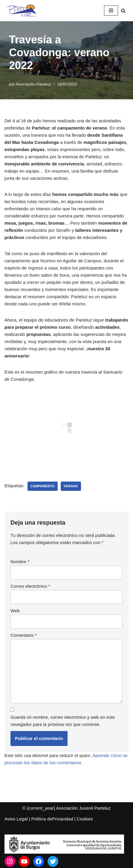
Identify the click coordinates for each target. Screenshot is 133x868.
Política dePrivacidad (52, 819)
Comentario (24, 635)
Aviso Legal (16, 819)
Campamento (43, 486)
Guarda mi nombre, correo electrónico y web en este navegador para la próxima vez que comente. (63, 721)
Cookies (85, 819)
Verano (71, 486)
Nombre (20, 562)
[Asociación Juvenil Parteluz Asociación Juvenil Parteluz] (24, 11)
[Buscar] (123, 11)
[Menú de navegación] (111, 10)
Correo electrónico (30, 586)
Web (15, 611)
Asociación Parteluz (34, 84)
